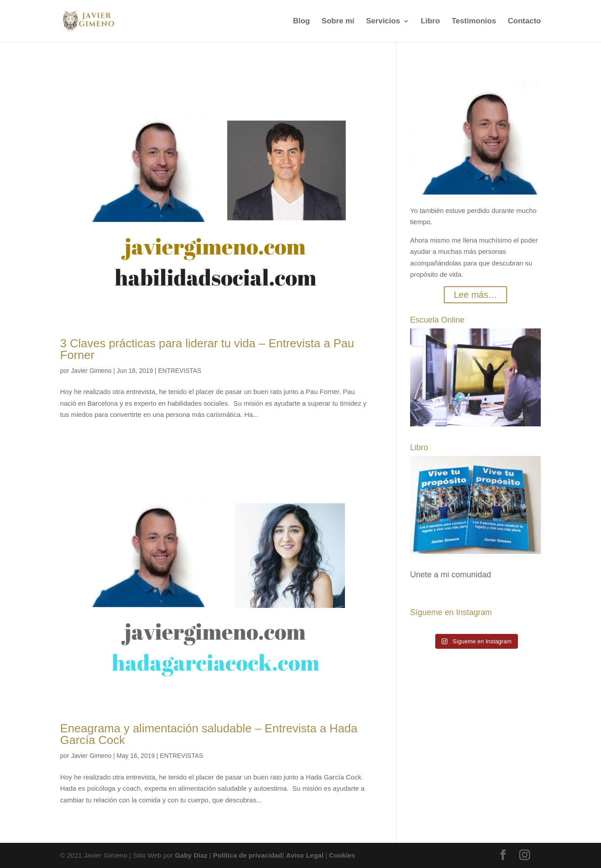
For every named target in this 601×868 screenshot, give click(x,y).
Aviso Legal (305, 855)
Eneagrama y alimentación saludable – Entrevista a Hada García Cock (209, 734)
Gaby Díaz (191, 855)
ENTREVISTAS (180, 371)
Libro (431, 22)
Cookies (342, 855)
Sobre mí (338, 22)
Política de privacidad (247, 855)
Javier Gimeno (91, 371)
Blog (301, 22)
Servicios (383, 22)
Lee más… (475, 295)
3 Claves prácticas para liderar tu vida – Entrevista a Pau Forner (207, 349)
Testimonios (474, 22)
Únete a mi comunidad (451, 575)
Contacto (525, 22)
